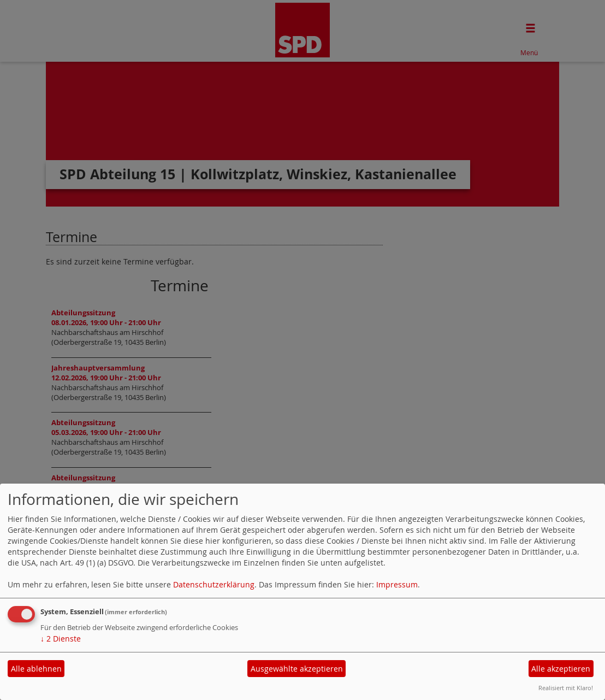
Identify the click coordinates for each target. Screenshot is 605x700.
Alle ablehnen (36, 669)
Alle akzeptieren (561, 669)
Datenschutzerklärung (214, 584)
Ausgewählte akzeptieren (297, 669)
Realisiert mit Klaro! (566, 688)
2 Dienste (61, 639)
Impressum (397, 584)
